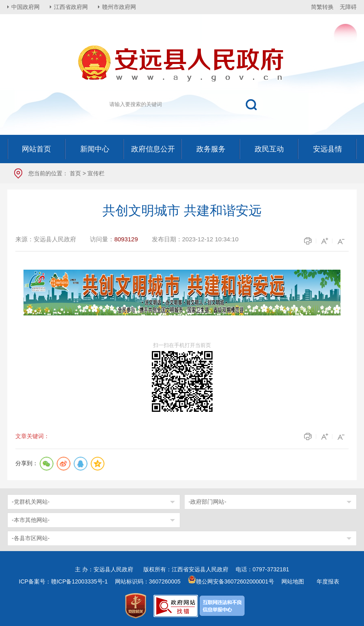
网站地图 (293, 581)
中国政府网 (26, 7)
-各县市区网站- (31, 538)
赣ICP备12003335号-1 (79, 581)
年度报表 (328, 581)
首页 (75, 173)
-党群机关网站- (31, 502)
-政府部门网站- (208, 502)
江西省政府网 (71, 7)
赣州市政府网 (119, 7)
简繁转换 (322, 7)
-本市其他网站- (31, 520)
